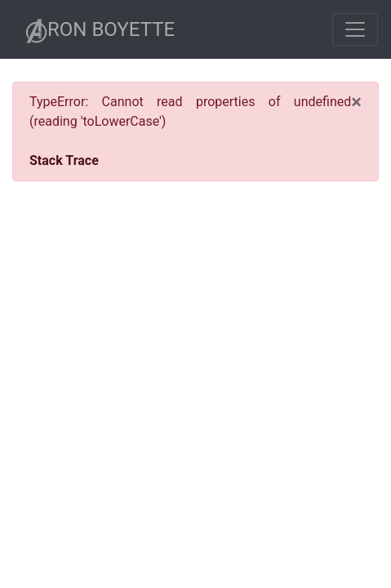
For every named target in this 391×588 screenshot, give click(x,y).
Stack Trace (64, 160)
